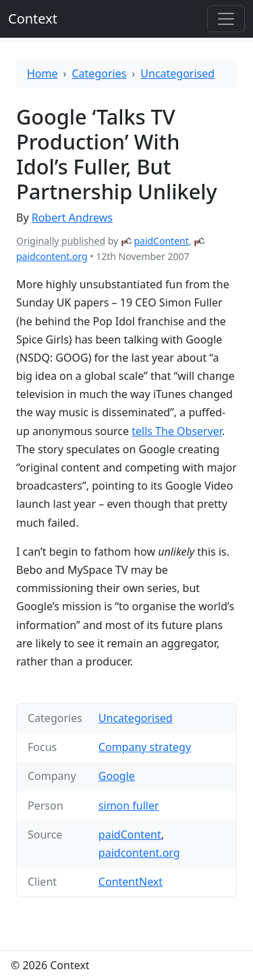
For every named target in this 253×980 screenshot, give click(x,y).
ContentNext (131, 882)
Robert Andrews (72, 218)
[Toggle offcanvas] (226, 19)
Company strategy (145, 747)
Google (117, 776)
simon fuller (129, 806)
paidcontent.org (52, 256)
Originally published (61, 241)
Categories (100, 73)
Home (43, 73)
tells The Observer (177, 431)
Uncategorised (177, 73)
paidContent (161, 241)
